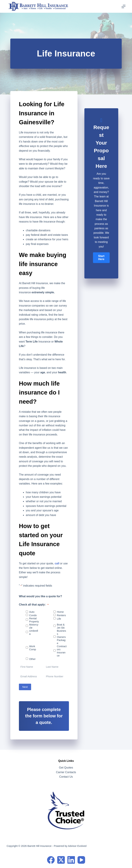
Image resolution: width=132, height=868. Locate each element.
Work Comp (32, 648)
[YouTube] (81, 860)
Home (60, 612)
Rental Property (34, 620)
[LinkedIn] (71, 860)
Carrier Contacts (66, 772)
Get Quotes (66, 768)
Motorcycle (34, 626)
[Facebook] (51, 860)
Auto (32, 612)
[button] (101, 258)
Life (59, 619)
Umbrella (34, 632)
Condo (33, 615)
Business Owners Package (61, 637)
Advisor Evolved (77, 846)
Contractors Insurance (62, 651)
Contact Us (66, 777)
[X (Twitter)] (61, 860)
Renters (61, 615)
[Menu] (123, 6)
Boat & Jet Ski (61, 626)
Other (32, 659)
